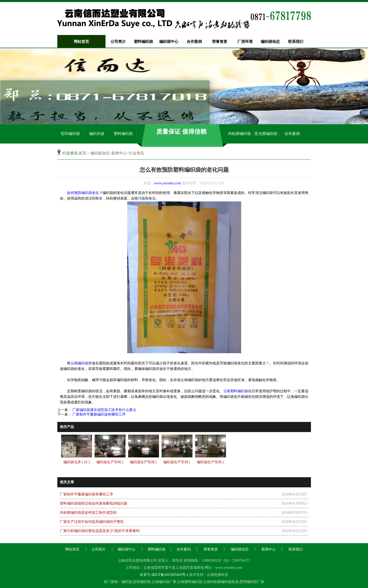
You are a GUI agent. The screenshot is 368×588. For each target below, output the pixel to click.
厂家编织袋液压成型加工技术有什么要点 (104, 410)
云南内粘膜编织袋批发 (221, 582)
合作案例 (194, 42)
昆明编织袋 (142, 582)
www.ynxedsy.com (168, 183)
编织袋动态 (270, 42)
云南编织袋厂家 (164, 582)
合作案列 (184, 549)
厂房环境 (245, 42)
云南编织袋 (79, 363)
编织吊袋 (97, 134)
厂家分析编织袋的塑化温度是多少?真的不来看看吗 (100, 531)
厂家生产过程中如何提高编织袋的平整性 (92, 522)
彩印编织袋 (70, 134)
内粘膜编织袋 (239, 134)
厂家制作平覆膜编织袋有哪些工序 (99, 414)
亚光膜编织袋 (266, 134)
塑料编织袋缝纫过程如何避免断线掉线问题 (94, 503)
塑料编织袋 (143, 42)
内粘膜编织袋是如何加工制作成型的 (88, 513)
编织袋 (127, 582)
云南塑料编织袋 (236, 391)
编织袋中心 (169, 42)
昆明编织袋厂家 (252, 582)
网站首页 (81, 42)
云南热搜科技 (218, 575)
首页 (82, 153)
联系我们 (296, 42)
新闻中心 (119, 153)
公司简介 (118, 42)
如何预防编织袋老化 (83, 193)
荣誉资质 (220, 42)
